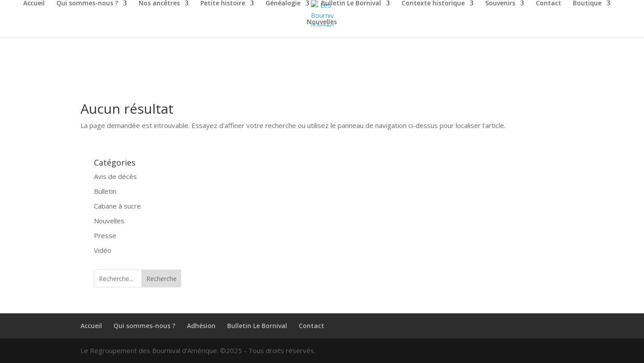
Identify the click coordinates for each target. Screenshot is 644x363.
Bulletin (105, 191)
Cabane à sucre (117, 206)
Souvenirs (500, 4)
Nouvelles (322, 22)
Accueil (34, 4)
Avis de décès (115, 176)
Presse (105, 235)
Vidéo (103, 250)
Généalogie (283, 4)
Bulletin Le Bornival (351, 4)
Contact (549, 4)
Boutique (587, 4)
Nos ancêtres (159, 4)
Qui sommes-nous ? (87, 4)
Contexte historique (433, 4)
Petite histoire (223, 4)
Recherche (161, 279)
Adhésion (201, 326)
